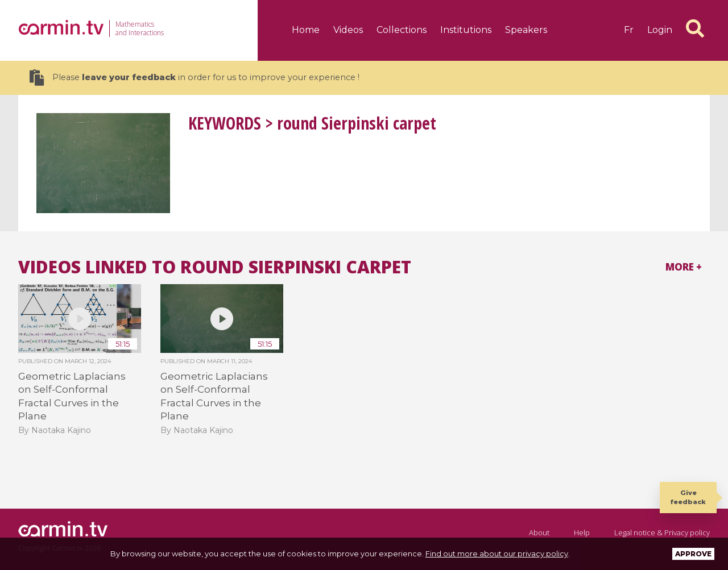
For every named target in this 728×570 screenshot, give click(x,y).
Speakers (526, 30)
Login (660, 30)
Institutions (466, 30)
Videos (348, 30)
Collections (402, 30)
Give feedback (688, 497)
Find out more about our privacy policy (497, 554)
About (539, 532)
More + (684, 267)
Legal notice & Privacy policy (662, 532)
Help (582, 532)
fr (629, 30)
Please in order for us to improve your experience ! (195, 78)
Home (306, 30)
